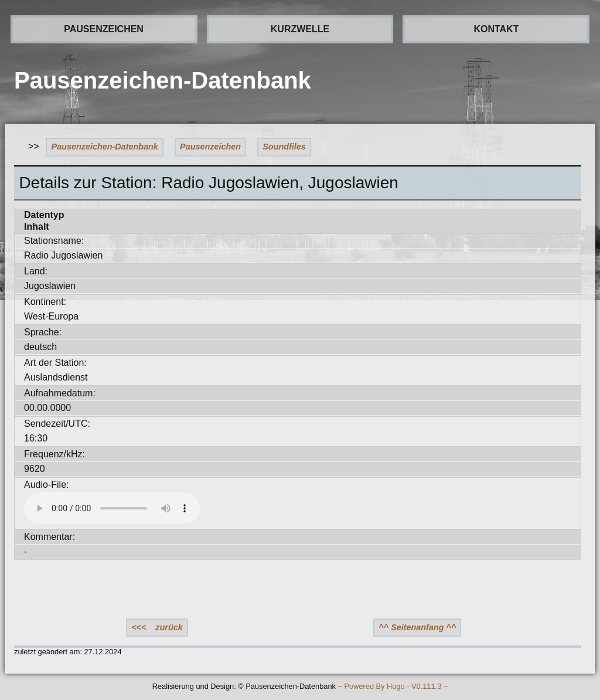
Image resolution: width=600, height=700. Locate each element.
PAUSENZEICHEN (104, 29)
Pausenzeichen (210, 147)
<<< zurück (157, 627)
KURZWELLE (300, 29)
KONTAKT (496, 29)
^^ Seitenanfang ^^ (417, 627)
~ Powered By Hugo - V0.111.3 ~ (393, 687)
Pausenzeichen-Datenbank (105, 147)
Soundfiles (284, 147)
